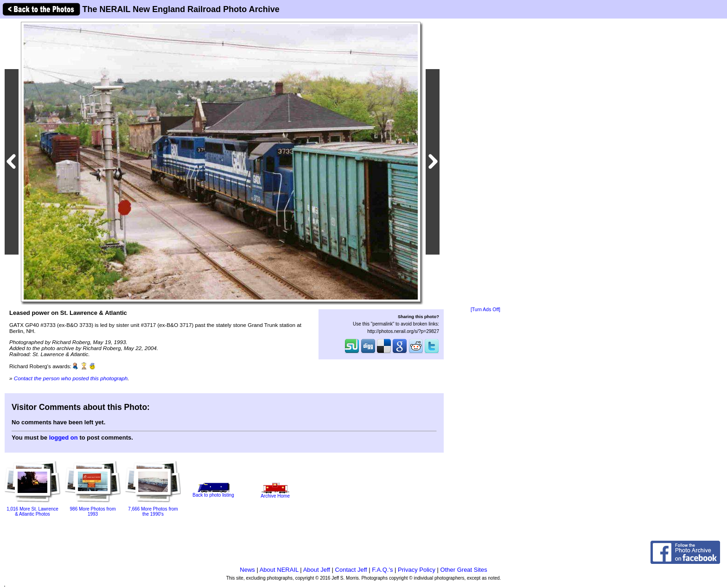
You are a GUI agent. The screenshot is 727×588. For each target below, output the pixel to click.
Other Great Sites (464, 570)
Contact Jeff (351, 570)
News (247, 570)
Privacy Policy (417, 570)
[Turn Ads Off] (485, 310)
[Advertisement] (485, 163)
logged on (64, 438)
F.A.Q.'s (382, 570)
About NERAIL (279, 570)
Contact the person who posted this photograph (71, 378)
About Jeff (317, 570)
